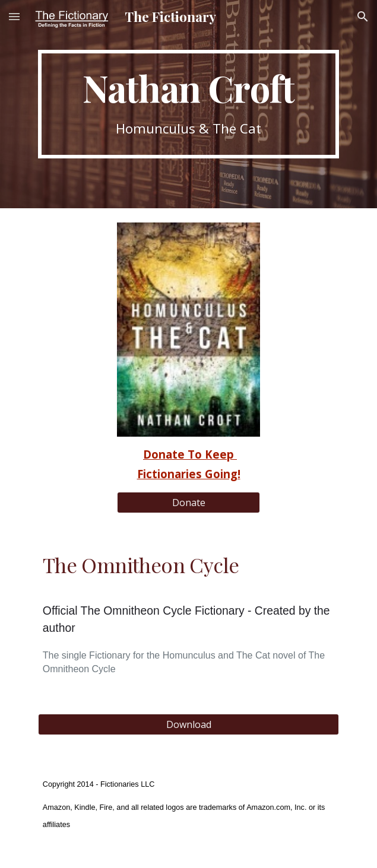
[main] (188, 104)
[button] (14, 16)
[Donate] (188, 503)
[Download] (188, 724)
